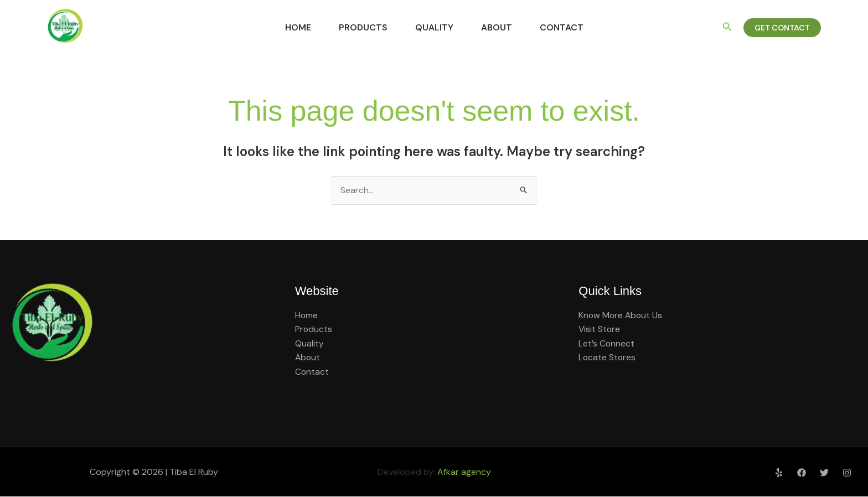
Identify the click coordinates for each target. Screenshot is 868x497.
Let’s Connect (607, 343)
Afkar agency (464, 472)
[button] (727, 27)
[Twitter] (824, 473)
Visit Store (600, 330)
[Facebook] (802, 473)
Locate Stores (608, 358)
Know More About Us (621, 315)
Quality (434, 27)
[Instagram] (847, 473)
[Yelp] (779, 473)
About (502, 27)
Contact (573, 27)
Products (358, 27)
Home (287, 27)
